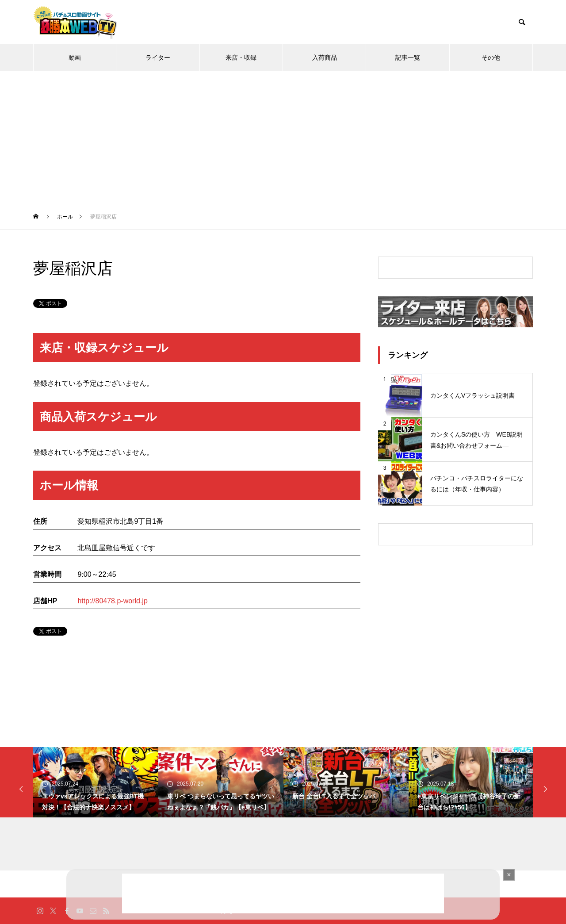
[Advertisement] (283, 137)
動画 (75, 58)
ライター (158, 58)
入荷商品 (325, 58)
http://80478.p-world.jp (112, 601)
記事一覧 (408, 58)
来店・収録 (241, 58)
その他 (491, 58)
